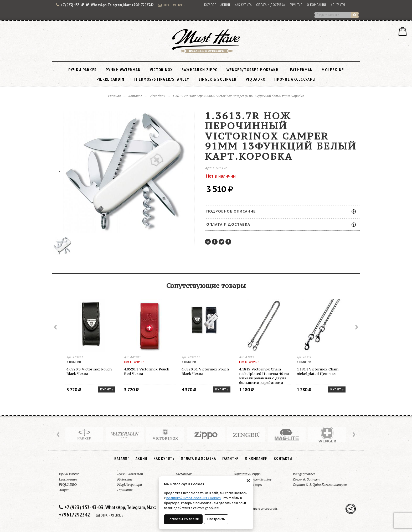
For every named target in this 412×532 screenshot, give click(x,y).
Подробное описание (281, 211)
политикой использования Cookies (194, 498)
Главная (114, 96)
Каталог (210, 5)
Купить (107, 389)
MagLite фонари (130, 485)
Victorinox (161, 70)
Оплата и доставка (271, 5)
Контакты (338, 5)
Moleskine (333, 70)
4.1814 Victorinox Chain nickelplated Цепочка (318, 371)
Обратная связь (172, 5)
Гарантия (296, 5)
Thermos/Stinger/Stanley (161, 79)
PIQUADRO (256, 79)
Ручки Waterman (123, 70)
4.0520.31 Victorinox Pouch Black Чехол (205, 371)
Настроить (216, 519)
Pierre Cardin (110, 79)
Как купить (243, 5)
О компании (316, 5)
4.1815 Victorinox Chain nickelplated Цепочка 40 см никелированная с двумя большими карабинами (264, 376)
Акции (225, 5)
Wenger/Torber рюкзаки (253, 70)
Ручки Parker (83, 70)
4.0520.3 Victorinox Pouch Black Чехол (89, 371)
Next (356, 327)
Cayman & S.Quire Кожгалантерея (320, 485)
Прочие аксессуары (295, 79)
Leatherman (300, 70)
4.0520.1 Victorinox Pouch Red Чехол (147, 371)
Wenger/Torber (304, 474)
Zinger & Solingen (218, 79)
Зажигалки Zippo (200, 70)
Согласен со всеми (183, 519)
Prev (56, 327)
